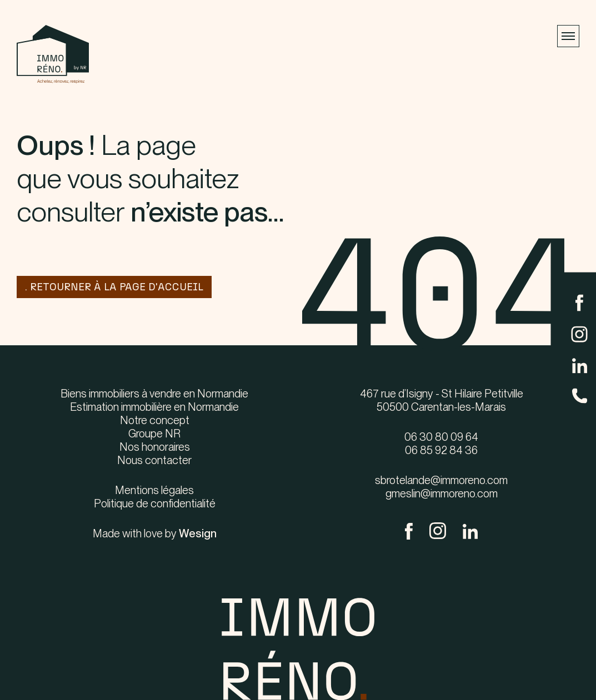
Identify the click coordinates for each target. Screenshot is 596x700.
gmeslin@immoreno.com (442, 493)
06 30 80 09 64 (441, 437)
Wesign (198, 533)
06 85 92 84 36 (441, 450)
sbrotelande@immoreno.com (441, 480)
